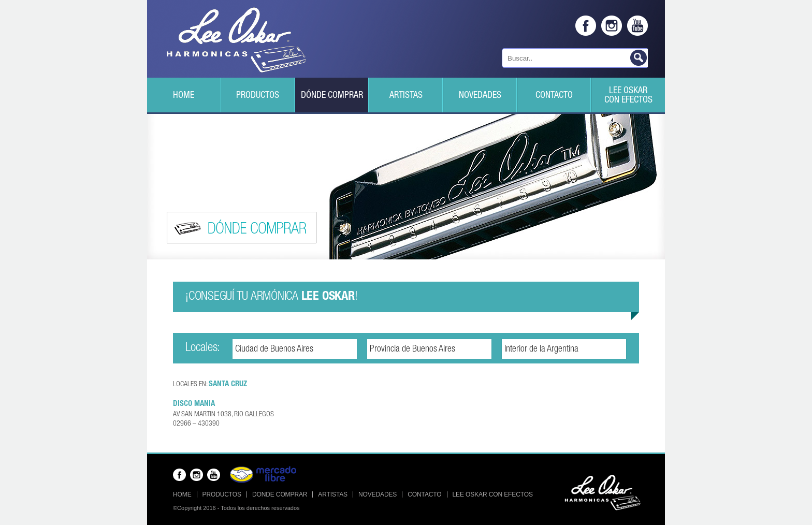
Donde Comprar (280, 494)
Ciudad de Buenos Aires (274, 349)
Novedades (480, 96)
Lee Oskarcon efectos (628, 96)
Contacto (554, 96)
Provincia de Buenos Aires (412, 349)
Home (184, 96)
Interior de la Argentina (541, 349)
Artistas (406, 96)
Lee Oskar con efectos (493, 494)
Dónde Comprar (332, 96)
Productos (258, 96)
